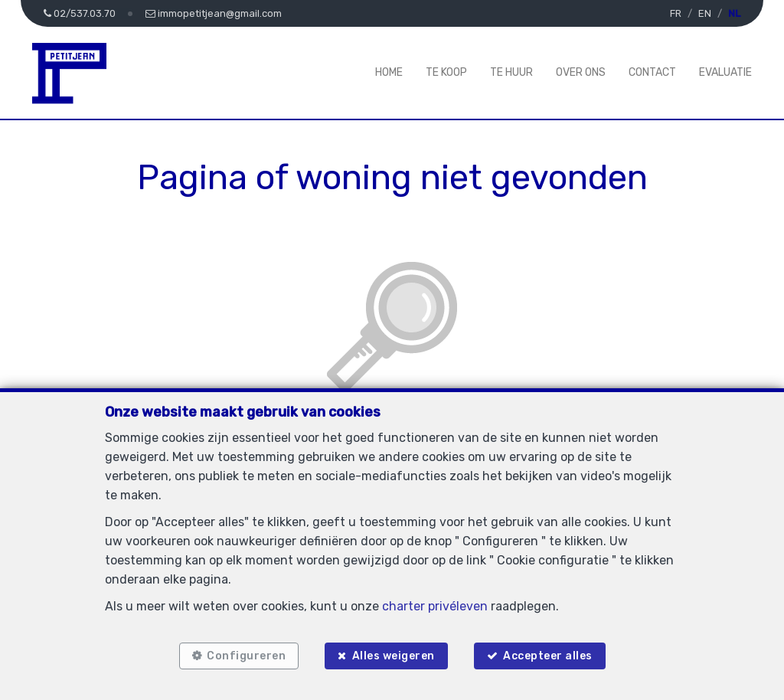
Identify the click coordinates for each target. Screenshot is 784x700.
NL (734, 13)
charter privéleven (435, 606)
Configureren (246, 656)
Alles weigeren (394, 656)
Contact (652, 72)
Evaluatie (725, 72)
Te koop (446, 72)
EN (705, 13)
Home (389, 72)
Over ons (581, 72)
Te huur (511, 72)
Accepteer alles (548, 656)
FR (676, 13)
